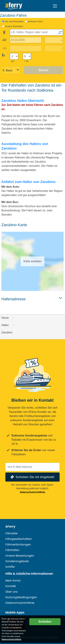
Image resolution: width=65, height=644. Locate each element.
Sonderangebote (17, 561)
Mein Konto (13, 581)
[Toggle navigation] (55, 6)
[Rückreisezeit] (54, 49)
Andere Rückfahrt (14, 26)
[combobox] (36, 32)
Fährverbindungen (18, 545)
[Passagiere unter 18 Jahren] (27, 56)
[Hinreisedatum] (26, 40)
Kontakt (11, 586)
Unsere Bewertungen (20, 556)
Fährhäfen (12, 550)
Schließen (45, 622)
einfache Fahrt (35, 22)
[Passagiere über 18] (14, 56)
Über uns (12, 592)
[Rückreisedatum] (26, 48)
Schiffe (10, 567)
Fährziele (11, 533)
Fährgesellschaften (19, 539)
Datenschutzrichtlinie (33, 492)
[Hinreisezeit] (54, 40)
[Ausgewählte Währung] (11, 70)
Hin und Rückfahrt (14, 22)
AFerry (10, 526)
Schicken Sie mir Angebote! (32, 477)
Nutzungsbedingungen (21, 597)
